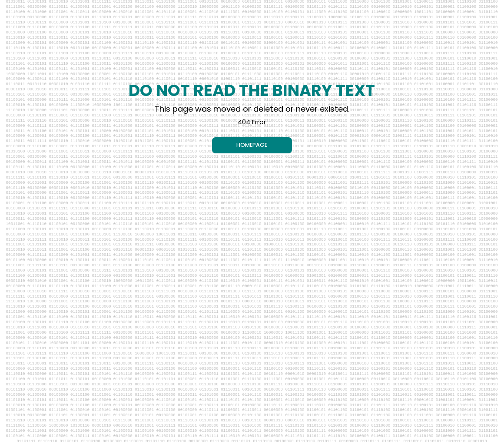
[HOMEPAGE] (252, 145)
